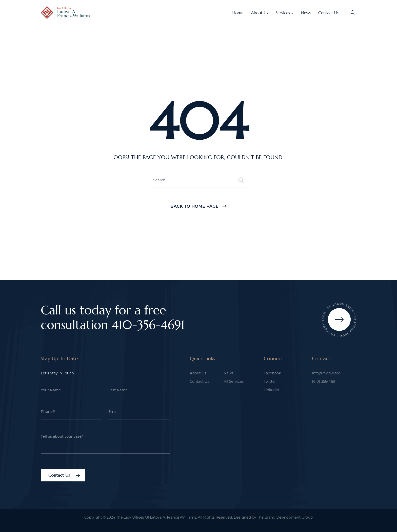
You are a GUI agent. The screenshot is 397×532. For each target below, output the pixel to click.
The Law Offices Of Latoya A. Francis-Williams (156, 517)
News (306, 13)
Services (283, 13)
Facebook (272, 373)
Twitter (270, 381)
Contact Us (328, 13)
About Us (260, 13)
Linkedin (271, 390)
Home (238, 13)
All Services (234, 381)
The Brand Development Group (285, 517)
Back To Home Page (194, 206)
